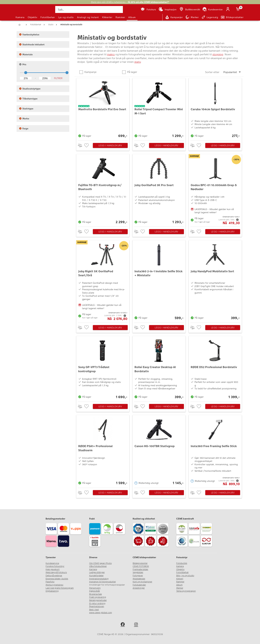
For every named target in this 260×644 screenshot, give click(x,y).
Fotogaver (138, 576)
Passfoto (50, 582)
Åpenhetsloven (97, 606)
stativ (138, 62)
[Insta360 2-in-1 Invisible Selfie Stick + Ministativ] (159, 281)
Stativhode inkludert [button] (32, 44)
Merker (180, 588)
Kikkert (180, 579)
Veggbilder (138, 572)
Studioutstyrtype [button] (30, 89)
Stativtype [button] (26, 109)
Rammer (120, 17)
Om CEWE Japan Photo (100, 563)
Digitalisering (52, 591)
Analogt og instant (88, 17)
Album (132, 17)
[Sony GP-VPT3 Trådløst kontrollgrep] (103, 368)
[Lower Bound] (26, 78)
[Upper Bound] (45, 78)
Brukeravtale (96, 594)
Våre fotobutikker (98, 566)
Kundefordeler (96, 576)
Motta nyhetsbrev (54, 585)
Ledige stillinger (97, 572)
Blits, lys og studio (185, 576)
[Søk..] (89, 9)
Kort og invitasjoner (142, 582)
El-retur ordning (97, 603)
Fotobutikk (182, 563)
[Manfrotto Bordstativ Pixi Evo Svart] (103, 108)
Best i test (94, 610)
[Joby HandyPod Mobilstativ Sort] (215, 281)
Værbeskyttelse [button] (29, 35)
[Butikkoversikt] (190, 9)
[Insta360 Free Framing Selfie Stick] (215, 451)
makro (111, 54)
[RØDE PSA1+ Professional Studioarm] (103, 451)
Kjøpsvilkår (95, 591)
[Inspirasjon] (168, 9)
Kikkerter (107, 17)
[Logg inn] (228, 9)
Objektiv (32, 17)
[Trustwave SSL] (151, 529)
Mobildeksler (139, 579)
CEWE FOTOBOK (141, 566)
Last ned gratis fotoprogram (60, 588)
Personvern (95, 588)
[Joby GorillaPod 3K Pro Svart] (159, 190)
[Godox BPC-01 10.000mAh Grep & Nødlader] (215, 190)
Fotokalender (139, 585)
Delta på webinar (54, 576)
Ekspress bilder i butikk (57, 579)
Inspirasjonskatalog (99, 579)
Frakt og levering (98, 597)
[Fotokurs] (148, 9)
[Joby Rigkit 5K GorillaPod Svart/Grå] (103, 281)
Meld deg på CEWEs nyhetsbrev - (130, 2)
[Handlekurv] (238, 9)
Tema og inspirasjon (186, 591)
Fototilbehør (48, 17)
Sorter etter (213, 72)
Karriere (93, 569)
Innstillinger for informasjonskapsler (107, 585)
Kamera (20, 17)
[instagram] (137, 625)
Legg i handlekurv (110, 145)
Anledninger (139, 588)
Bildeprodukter (140, 563)
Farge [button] (24, 129)
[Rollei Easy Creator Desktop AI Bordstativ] (159, 368)
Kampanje (90, 72)
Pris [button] (23, 64)
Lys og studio (66, 17)
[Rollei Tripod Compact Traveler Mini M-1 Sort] (159, 108)
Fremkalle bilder (140, 569)
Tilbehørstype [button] (28, 99)
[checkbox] (87, 146)
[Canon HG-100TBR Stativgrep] (159, 451)
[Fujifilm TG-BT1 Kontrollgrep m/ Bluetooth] (103, 190)
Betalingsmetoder (98, 600)
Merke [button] (24, 119)
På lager (132, 72)
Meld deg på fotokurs (56, 572)
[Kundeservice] (212, 9)
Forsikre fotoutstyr (55, 566)
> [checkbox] (81, 145)
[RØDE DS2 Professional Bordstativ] (215, 368)
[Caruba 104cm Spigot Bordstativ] (215, 108)
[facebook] (123, 625)
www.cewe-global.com (101, 613)
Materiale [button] (26, 54)
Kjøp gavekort (53, 569)
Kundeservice (52, 563)
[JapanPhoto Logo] (25, 12)
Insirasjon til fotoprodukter (103, 582)
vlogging (218, 54)
